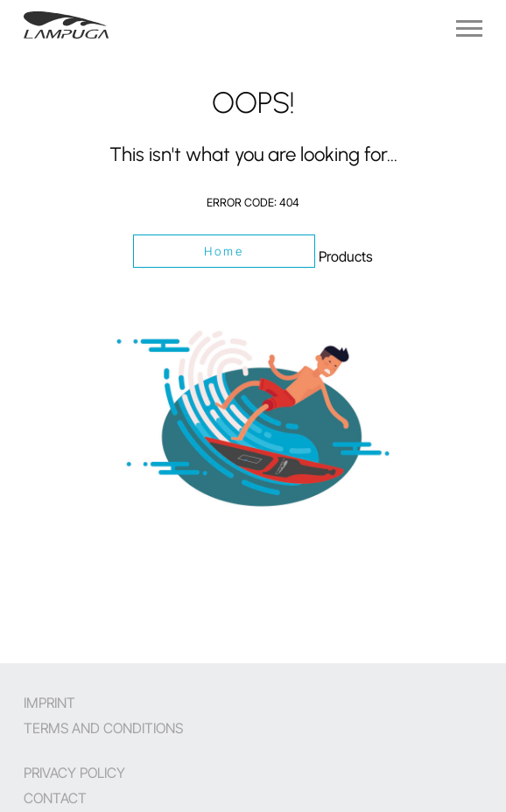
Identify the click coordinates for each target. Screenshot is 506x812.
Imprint (49, 703)
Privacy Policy (74, 773)
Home (225, 251)
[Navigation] (469, 28)
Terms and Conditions (103, 728)
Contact (55, 798)
